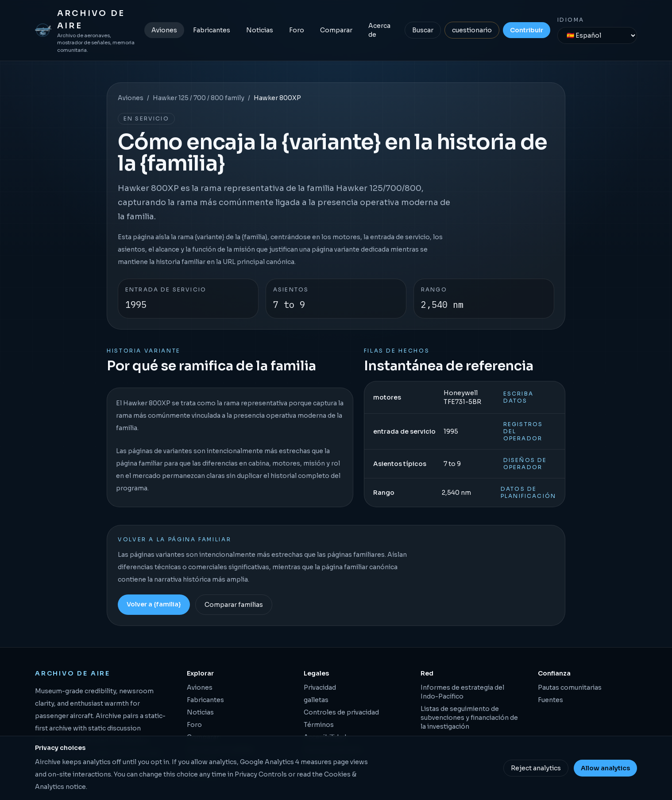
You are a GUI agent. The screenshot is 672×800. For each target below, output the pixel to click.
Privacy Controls (261, 774)
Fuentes (550, 700)
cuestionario (472, 30)
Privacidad (320, 687)
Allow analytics (605, 768)
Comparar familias (234, 605)
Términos (319, 725)
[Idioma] (597, 35)
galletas (316, 700)
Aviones (164, 30)
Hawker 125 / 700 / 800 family (199, 98)
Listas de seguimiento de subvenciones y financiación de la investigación (469, 718)
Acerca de (379, 30)
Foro (297, 30)
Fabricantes (212, 30)
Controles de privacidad (341, 712)
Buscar (423, 30)
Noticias (260, 30)
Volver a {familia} (154, 604)
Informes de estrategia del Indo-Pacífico (462, 692)
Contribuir (527, 30)
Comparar (336, 30)
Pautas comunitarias (570, 687)
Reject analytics (536, 768)
